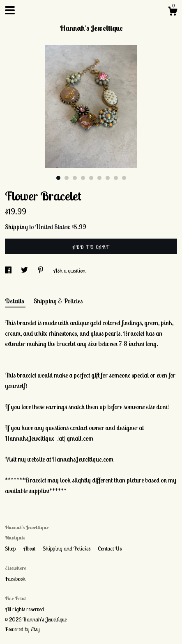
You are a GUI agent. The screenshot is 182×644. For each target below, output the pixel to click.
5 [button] (91, 178)
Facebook (15, 579)
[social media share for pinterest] (41, 271)
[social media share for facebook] (9, 271)
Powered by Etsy (22, 629)
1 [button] (58, 178)
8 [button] (116, 178)
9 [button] (124, 178)
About (30, 548)
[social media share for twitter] (25, 271)
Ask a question (69, 271)
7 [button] (108, 178)
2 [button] (67, 178)
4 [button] (83, 178)
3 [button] (75, 178)
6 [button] (99, 178)
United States (52, 227)
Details (15, 301)
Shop (11, 548)
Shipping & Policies (58, 301)
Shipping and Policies (67, 548)
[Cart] (173, 12)
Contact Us (110, 548)
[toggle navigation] (10, 10)
